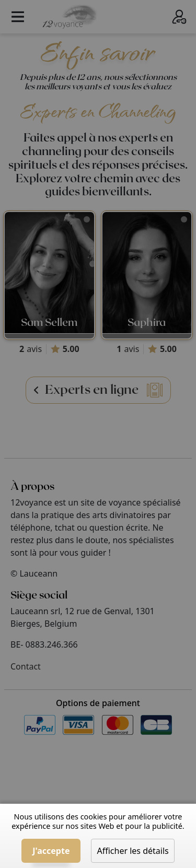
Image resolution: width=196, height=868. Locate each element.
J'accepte (51, 851)
